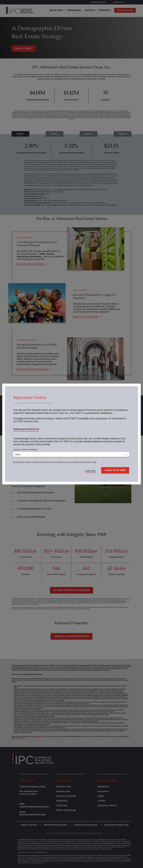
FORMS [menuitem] (101, 796)
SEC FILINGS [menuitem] (103, 792)
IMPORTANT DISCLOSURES (55, 825)
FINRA (39, 737)
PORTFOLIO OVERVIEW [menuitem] (66, 796)
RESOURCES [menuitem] (105, 10)
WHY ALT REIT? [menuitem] (57, 10)
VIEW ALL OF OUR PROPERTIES (71, 636)
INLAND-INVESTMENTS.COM (117, 825)
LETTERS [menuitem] (101, 801)
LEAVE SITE (90, 471)
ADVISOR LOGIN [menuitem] (63, 792)
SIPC (43, 737)
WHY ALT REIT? (24, 49)
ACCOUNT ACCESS (98, 2)
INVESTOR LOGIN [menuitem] (64, 787)
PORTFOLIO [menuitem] (90, 10)
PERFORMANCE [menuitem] (74, 10)
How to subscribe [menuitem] (125, 10)
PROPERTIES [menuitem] (62, 801)
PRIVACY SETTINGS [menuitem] (64, 810)
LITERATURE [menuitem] (62, 806)
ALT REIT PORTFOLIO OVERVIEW (71, 590)
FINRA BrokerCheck (18, 738)
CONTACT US (118, 2)
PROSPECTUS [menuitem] (103, 787)
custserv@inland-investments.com (34, 807)
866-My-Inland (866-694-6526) (33, 815)
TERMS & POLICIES (29, 825)
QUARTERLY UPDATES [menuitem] (107, 806)
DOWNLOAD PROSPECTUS (26, 429)
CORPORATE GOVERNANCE (86, 825)
